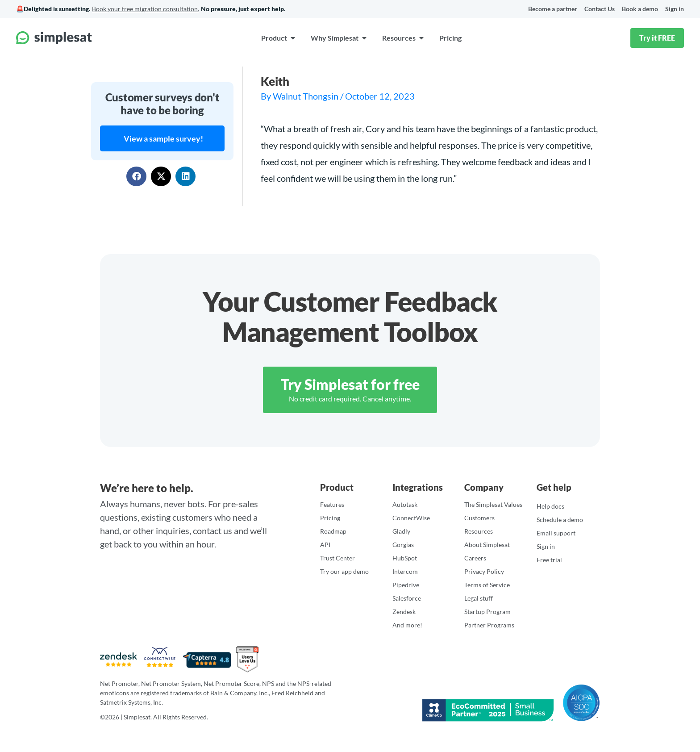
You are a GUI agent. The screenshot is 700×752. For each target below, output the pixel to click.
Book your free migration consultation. (146, 9)
